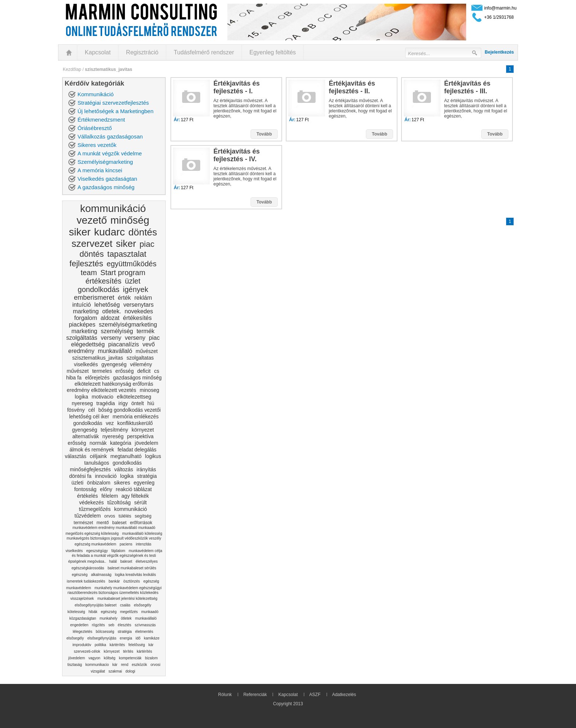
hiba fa (74, 378)
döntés (143, 232)
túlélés (125, 516)
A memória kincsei (100, 170)
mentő (103, 523)
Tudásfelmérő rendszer (204, 52)
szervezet (92, 244)
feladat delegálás (137, 450)
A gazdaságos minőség (106, 187)
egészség (151, 581)
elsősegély (142, 605)
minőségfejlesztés (90, 469)
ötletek (126, 618)
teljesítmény (114, 430)
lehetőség (107, 305)
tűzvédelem (88, 516)
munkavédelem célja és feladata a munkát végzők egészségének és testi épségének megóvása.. (115, 556)
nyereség (113, 436)
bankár (114, 581)
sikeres (122, 483)
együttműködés (132, 264)
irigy (123, 403)
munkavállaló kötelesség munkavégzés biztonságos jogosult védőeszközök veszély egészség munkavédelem (114, 539)
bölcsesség (105, 632)
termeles (102, 371)
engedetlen (79, 625)
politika (100, 645)
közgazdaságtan (83, 618)
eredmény (81, 351)
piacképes (82, 325)
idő (138, 638)
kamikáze (152, 638)
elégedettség (88, 344)
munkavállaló (115, 351)
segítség (143, 516)
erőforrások (141, 523)
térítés (128, 651)
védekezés (92, 502)
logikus (153, 456)
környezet (143, 430)
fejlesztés (86, 264)
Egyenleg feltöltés (273, 52)
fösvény (76, 410)
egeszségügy (97, 551)
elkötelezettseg (134, 397)
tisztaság (75, 665)
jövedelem (147, 443)
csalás (125, 605)
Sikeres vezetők (97, 145)
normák (98, 443)
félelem (110, 496)
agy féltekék (135, 496)
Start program (123, 273)
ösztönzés (132, 581)
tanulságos (97, 463)
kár (151, 645)
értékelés (88, 496)
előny (106, 489)
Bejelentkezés (499, 52)
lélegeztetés (82, 632)
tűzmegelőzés (95, 509)
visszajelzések (82, 599)
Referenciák (255, 695)
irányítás (146, 469)
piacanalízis (124, 344)
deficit (144, 371)
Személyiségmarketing (105, 162)
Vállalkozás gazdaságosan (110, 136)
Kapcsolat (98, 52)
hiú (151, 403)
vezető (92, 220)
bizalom (151, 658)
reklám (143, 298)
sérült (140, 502)
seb (111, 625)
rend (125, 665)
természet (84, 523)
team (89, 273)
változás (124, 469)
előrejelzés (97, 378)
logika (81, 397)
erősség (125, 371)
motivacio (103, 397)
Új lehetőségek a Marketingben (116, 111)
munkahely (108, 618)
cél (91, 410)
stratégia (147, 476)
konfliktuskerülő (135, 423)
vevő (149, 344)
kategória (121, 443)
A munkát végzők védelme (110, 153)
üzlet (133, 281)
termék (146, 331)
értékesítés (104, 281)
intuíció (82, 305)
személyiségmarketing (128, 325)
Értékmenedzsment (101, 120)
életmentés (144, 632)
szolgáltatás (82, 338)
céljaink (98, 456)
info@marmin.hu (500, 8)
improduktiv (82, 645)
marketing (86, 311)
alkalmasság (101, 575)
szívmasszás (145, 625)
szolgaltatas (140, 358)
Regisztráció (142, 52)
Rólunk (225, 695)
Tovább (264, 134)
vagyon (94, 658)
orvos (110, 516)
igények (135, 289)
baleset (120, 523)
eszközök (140, 665)
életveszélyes (147, 561)
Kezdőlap (72, 69)
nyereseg (82, 403)
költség (109, 658)
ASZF (315, 695)
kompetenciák (130, 658)
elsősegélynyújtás (102, 638)
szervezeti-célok (87, 651)
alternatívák (86, 436)
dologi (130, 671)
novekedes (139, 311)
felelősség (136, 645)
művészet (147, 351)
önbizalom (99, 483)
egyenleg (144, 483)
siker (80, 232)
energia (126, 638)
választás (76, 456)
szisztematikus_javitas (98, 358)
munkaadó (150, 612)
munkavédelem (79, 588)
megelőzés (129, 612)
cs (156, 371)
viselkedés (86, 364)
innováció (106, 476)
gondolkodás (99, 289)
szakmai (115, 671)
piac (147, 244)
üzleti (77, 483)
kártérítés (117, 645)
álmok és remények (92, 450)
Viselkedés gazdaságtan (107, 179)
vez (110, 423)
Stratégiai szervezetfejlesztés (113, 103)
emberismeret (94, 298)
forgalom (86, 318)
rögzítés (98, 625)
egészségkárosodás (88, 568)
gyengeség (114, 364)
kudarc (109, 232)
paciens (126, 544)
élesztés (125, 625)
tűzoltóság (119, 502)
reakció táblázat (134, 489)
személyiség (117, 331)
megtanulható (126, 456)
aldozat (110, 318)
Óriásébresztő (95, 128)
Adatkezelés (344, 695)
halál (113, 561)
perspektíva (140, 436)
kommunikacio (97, 665)
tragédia (106, 403)
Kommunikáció (96, 94)
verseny (111, 338)
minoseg (149, 390)
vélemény (141, 364)
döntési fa (80, 476)
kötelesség (76, 612)
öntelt (137, 403)
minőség (130, 220)
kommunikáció (113, 208)
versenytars (139, 305)
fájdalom (118, 551)
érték (125, 298)
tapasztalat (127, 254)
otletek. (112, 311)
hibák (93, 612)
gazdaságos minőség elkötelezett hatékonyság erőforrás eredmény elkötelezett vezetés (114, 384)
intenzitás (144, 544)
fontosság (85, 489)
